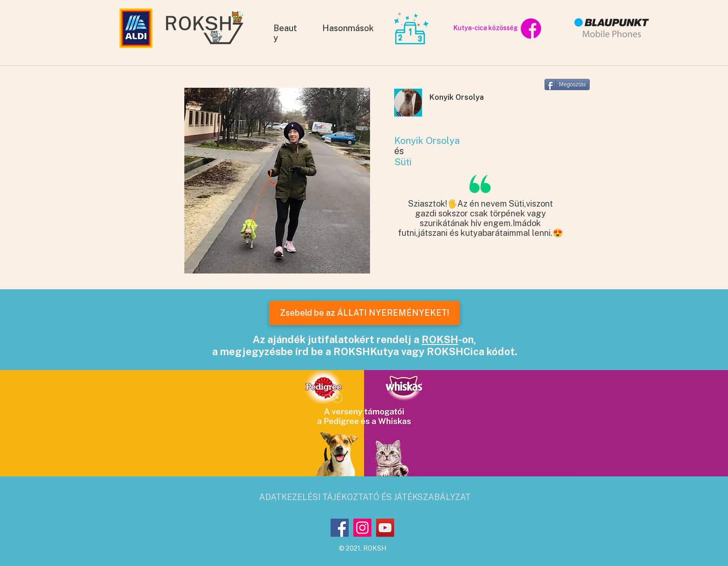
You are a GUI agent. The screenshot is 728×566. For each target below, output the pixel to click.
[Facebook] (340, 528)
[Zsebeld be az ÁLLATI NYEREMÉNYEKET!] (364, 313)
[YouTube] (385, 528)
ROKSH (440, 339)
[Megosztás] (567, 85)
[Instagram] (362, 528)
